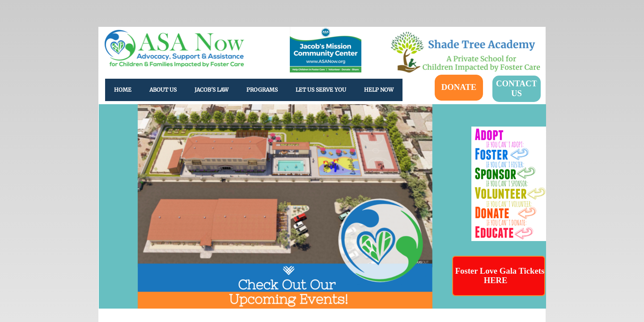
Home (123, 90)
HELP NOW (379, 90)
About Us (163, 90)
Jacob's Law (212, 90)
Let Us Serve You (321, 90)
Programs (262, 90)
